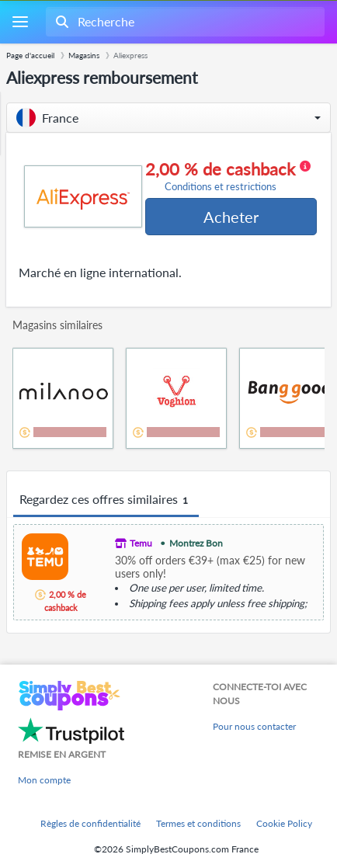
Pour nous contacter (254, 726)
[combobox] (184, 22)
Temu (141, 543)
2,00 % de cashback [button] (228, 176)
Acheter (231, 217)
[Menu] (20, 22)
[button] (168, 118)
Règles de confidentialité (90, 823)
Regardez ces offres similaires (106, 500)
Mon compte (44, 780)
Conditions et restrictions (221, 187)
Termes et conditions (198, 823)
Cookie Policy (284, 823)
